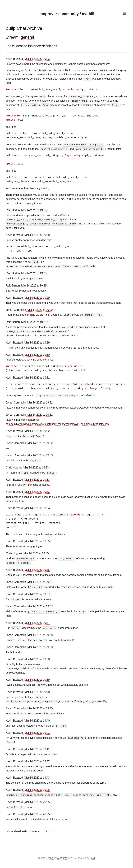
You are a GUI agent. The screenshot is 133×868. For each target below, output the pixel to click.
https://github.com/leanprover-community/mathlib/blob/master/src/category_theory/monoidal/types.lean (65, 406)
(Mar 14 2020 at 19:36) (37, 568)
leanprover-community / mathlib (66, 14)
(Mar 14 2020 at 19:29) (34, 284)
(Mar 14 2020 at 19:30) (37, 353)
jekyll (93, 855)
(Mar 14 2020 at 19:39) (37, 677)
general (27, 37)
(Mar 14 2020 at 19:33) (40, 454)
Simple (50, 855)
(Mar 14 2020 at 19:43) (37, 774)
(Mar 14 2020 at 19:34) (37, 506)
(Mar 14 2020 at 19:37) (40, 580)
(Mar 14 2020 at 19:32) (37, 429)
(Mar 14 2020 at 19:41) (37, 730)
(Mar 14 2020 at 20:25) (37, 799)
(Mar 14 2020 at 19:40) (37, 689)
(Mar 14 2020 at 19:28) (34, 209)
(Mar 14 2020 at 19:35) (37, 539)
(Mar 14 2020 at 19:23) (37, 59)
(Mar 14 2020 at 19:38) (40, 633)
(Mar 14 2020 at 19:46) (37, 787)
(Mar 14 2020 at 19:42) (37, 758)
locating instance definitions (36, 46)
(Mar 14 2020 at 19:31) (37, 376)
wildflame (62, 855)
